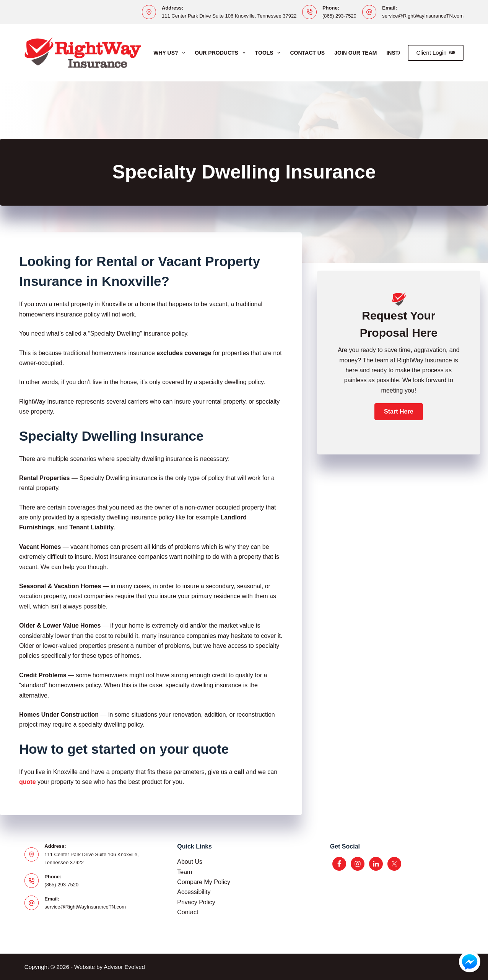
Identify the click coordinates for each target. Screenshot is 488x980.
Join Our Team (355, 53)
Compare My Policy (204, 882)
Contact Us (307, 53)
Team (185, 872)
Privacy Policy (196, 902)
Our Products (221, 53)
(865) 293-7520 (339, 16)
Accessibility (194, 892)
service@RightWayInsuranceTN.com (423, 16)
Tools (269, 53)
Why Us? (171, 53)
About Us (190, 862)
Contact (188, 912)
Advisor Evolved (124, 967)
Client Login (436, 53)
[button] (399, 412)
